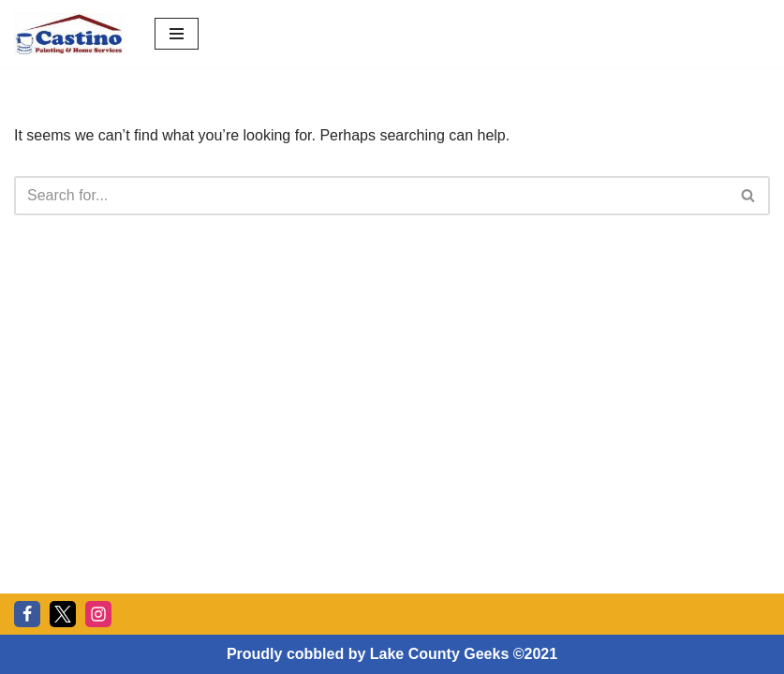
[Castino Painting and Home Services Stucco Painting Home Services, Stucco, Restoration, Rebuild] (70, 34)
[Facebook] (27, 614)
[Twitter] (63, 614)
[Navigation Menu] (177, 34)
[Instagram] (98, 614)
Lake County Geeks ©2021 (464, 654)
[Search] (371, 196)
